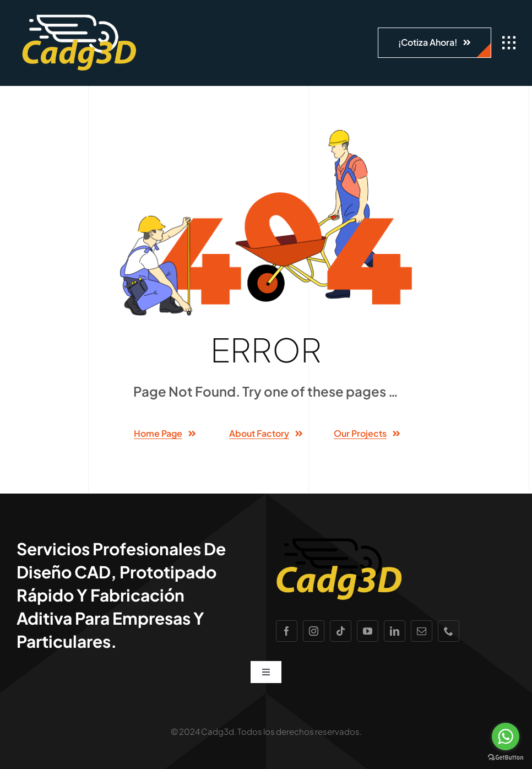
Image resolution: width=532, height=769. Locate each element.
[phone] (449, 631)
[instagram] (314, 631)
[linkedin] (395, 631)
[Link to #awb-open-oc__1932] (509, 43)
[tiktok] (341, 631)
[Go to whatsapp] (506, 736)
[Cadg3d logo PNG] (80, 17)
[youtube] (368, 631)
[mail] (422, 631)
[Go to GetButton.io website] (506, 758)
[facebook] (287, 631)
